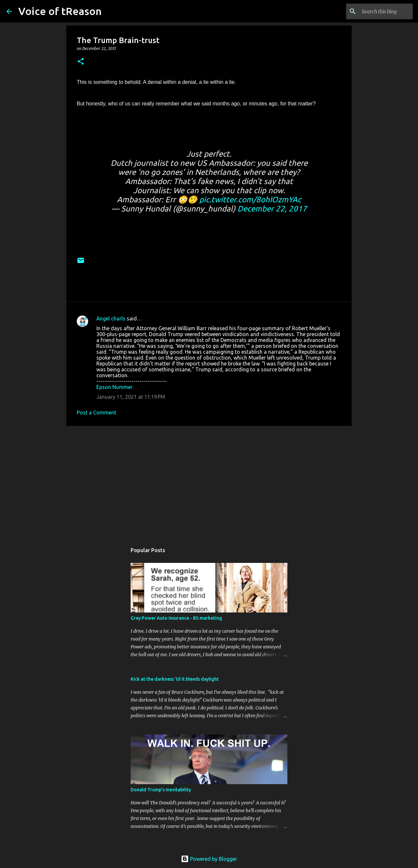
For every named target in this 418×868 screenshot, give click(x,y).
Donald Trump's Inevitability (161, 790)
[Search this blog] (378, 11)
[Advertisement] (209, 481)
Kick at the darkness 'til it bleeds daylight (175, 679)
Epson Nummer (114, 387)
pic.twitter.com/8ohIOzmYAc (250, 200)
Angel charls (111, 318)
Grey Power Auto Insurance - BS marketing (176, 618)
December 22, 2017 (272, 209)
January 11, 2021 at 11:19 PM (131, 397)
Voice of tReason (60, 11)
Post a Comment (96, 412)
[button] (81, 62)
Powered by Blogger (209, 859)
